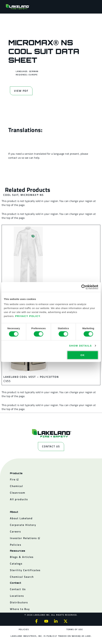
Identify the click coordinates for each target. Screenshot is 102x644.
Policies (24, 629)
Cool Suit (11, 195)
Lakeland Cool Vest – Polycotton (31, 377)
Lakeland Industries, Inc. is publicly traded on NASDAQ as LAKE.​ (51, 636)
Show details (80, 345)
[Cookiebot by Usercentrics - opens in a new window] (84, 287)
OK (83, 355)
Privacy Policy (28, 316)
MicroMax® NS (32, 195)
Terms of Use (75, 629)
